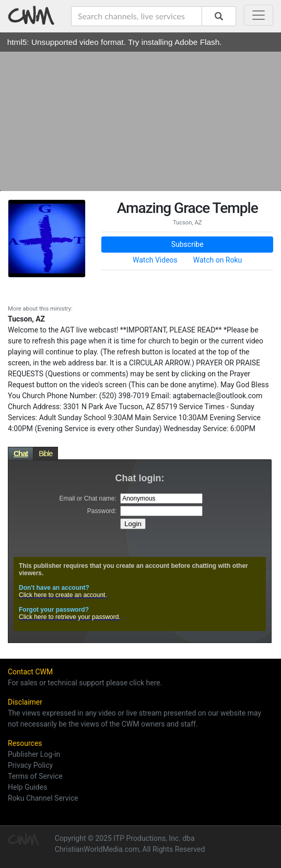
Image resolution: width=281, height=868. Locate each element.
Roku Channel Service (43, 798)
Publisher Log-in (34, 754)
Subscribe (188, 244)
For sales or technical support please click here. (85, 683)
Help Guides (27, 787)
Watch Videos (155, 260)
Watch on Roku (218, 260)
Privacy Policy (30, 765)
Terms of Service (35, 776)
